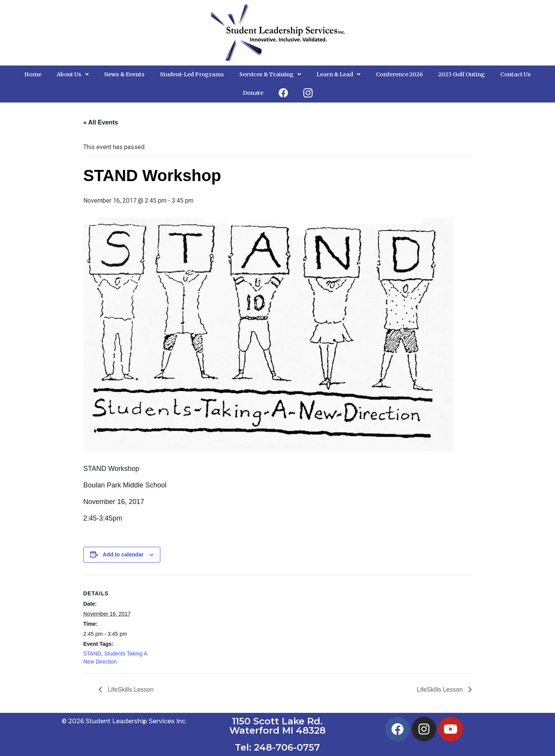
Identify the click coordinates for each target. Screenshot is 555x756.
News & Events (124, 74)
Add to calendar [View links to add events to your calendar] (123, 554)
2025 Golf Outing (462, 74)
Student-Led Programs (192, 74)
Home (33, 74)
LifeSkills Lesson (130, 690)
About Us (73, 74)
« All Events (101, 122)
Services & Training (270, 74)
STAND (92, 654)
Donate (253, 93)
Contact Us (515, 74)
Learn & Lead (338, 74)
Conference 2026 (399, 74)
